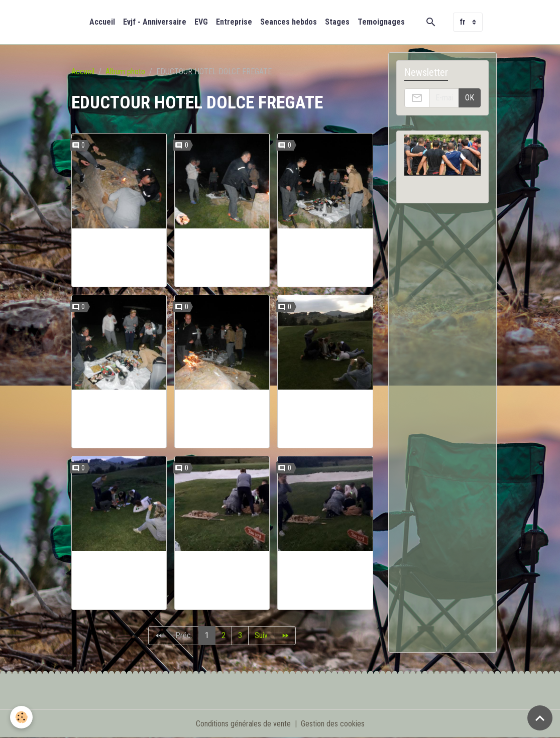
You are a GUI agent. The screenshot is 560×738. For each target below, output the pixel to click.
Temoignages (381, 22)
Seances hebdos (289, 22)
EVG (201, 22)
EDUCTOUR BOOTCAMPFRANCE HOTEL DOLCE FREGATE (119, 258)
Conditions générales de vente (243, 724)
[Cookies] (21, 717)
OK (470, 98)
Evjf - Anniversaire (155, 22)
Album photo (125, 72)
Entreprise (234, 22)
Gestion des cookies (333, 724)
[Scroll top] (540, 718)
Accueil (102, 22)
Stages (337, 22)
